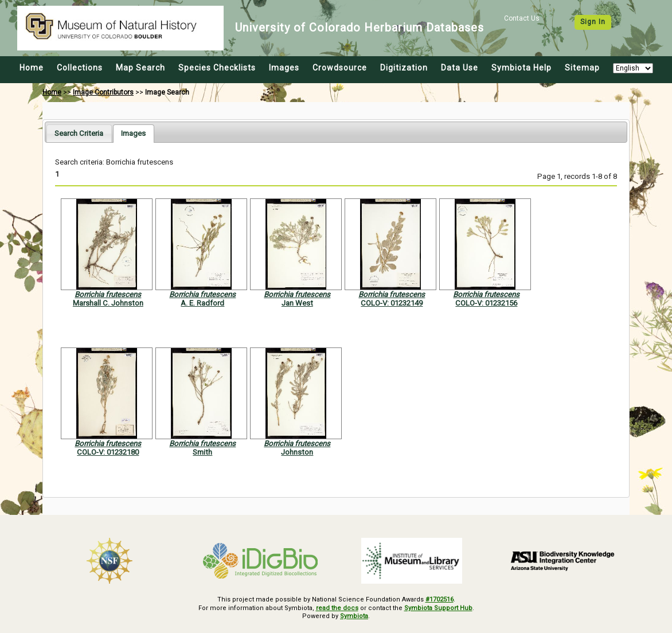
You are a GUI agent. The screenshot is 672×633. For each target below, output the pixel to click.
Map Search (140, 68)
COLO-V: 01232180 (108, 452)
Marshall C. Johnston (108, 303)
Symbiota (354, 616)
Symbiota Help (521, 68)
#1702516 (439, 599)
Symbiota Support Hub (438, 608)
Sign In (593, 22)
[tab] (79, 133)
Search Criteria (79, 133)
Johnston (297, 452)
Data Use (460, 68)
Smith (202, 452)
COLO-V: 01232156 (486, 303)
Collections (80, 68)
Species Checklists (217, 68)
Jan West (297, 303)
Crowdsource (340, 68)
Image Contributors (103, 92)
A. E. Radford (202, 303)
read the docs (337, 608)
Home (32, 68)
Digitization (404, 68)
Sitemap (582, 68)
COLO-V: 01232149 (392, 303)
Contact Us (522, 18)
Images (284, 68)
